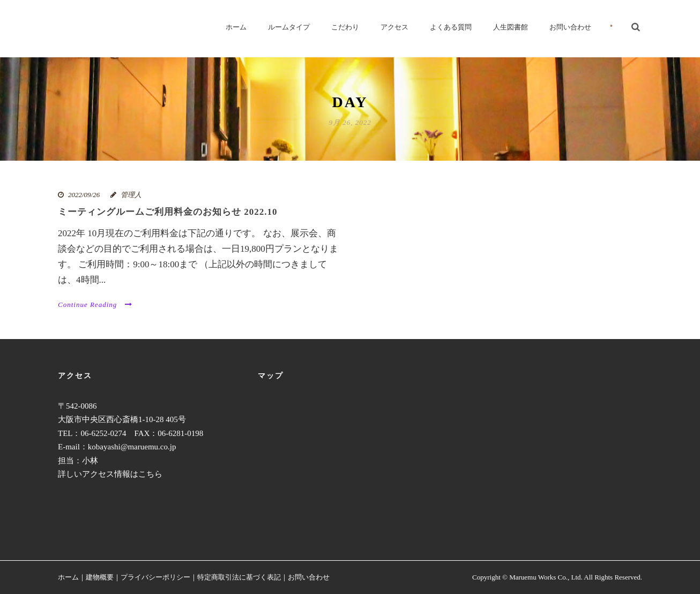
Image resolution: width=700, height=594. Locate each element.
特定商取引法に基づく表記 (239, 577)
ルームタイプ (289, 27)
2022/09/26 (84, 195)
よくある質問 (451, 27)
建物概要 (100, 577)
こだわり (345, 27)
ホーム (236, 27)
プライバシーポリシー (155, 577)
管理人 (131, 195)
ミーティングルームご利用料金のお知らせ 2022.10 (168, 212)
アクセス (394, 27)
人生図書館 (511, 27)
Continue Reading (95, 304)
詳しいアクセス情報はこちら (110, 474)
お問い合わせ (570, 27)
